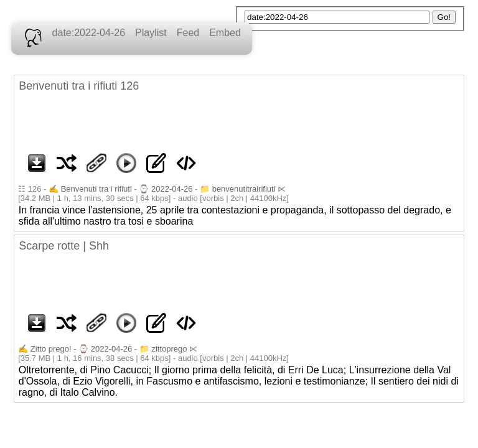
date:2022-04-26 (89, 33)
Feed (188, 33)
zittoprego (169, 349)
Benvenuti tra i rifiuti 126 (79, 86)
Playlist (151, 33)
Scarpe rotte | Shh (64, 246)
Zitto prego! (51, 349)
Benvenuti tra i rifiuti (96, 189)
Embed (225, 33)
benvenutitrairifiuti (244, 189)
